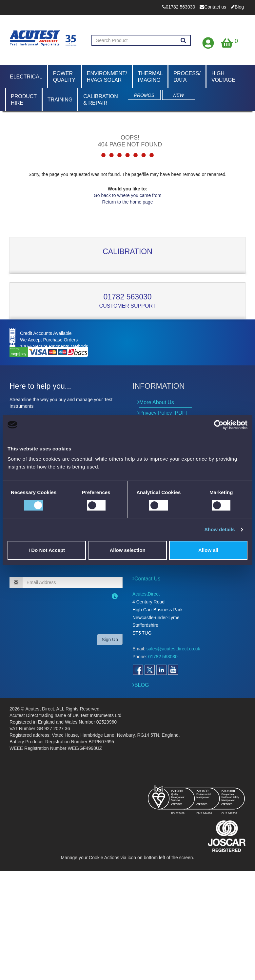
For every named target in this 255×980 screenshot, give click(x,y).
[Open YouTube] (173, 670)
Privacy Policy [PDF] (163, 413)
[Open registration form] (208, 41)
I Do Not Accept (47, 550)
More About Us (157, 402)
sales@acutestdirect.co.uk (173, 649)
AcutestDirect (146, 594)
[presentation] (52, 616)
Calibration (128, 251)
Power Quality (64, 77)
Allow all (208, 550)
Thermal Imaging (150, 77)
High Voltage (223, 77)
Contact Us (147, 579)
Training (60, 100)
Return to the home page (128, 202)
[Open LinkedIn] (161, 670)
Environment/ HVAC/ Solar (107, 77)
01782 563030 (127, 297)
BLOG (142, 685)
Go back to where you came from (128, 195)
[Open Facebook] (138, 670)
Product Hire (24, 100)
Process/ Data (187, 77)
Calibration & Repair (101, 100)
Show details (220, 529)
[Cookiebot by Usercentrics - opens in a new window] (219, 425)
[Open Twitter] (149, 670)
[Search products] (183, 41)
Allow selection (127, 550)
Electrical (26, 77)
